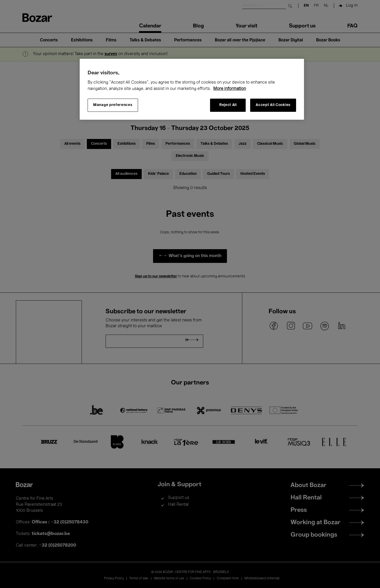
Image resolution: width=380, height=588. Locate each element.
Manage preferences (113, 105)
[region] (192, 89)
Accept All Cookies (273, 105)
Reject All (228, 105)
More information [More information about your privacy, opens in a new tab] (230, 89)
